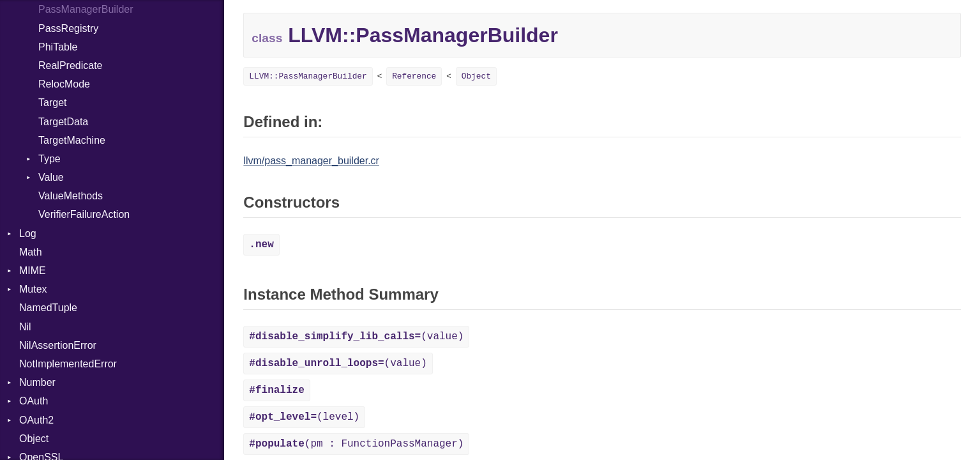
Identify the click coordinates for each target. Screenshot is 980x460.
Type (49, 159)
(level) (304, 417)
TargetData (63, 122)
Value (51, 177)
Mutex (33, 289)
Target (52, 103)
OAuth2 (36, 420)
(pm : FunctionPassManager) (356, 444)
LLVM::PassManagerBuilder (308, 76)
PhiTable (58, 47)
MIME (33, 271)
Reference (414, 76)
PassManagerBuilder (86, 9)
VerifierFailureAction (84, 214)
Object (34, 439)
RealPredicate (71, 65)
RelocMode (64, 84)
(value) (356, 337)
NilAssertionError (58, 345)
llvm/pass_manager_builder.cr (311, 161)
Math (31, 252)
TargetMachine (72, 140)
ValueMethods (71, 196)
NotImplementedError (68, 364)
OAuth (34, 401)
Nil (25, 327)
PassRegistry (68, 28)
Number (37, 382)
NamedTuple (48, 308)
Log (28, 234)
